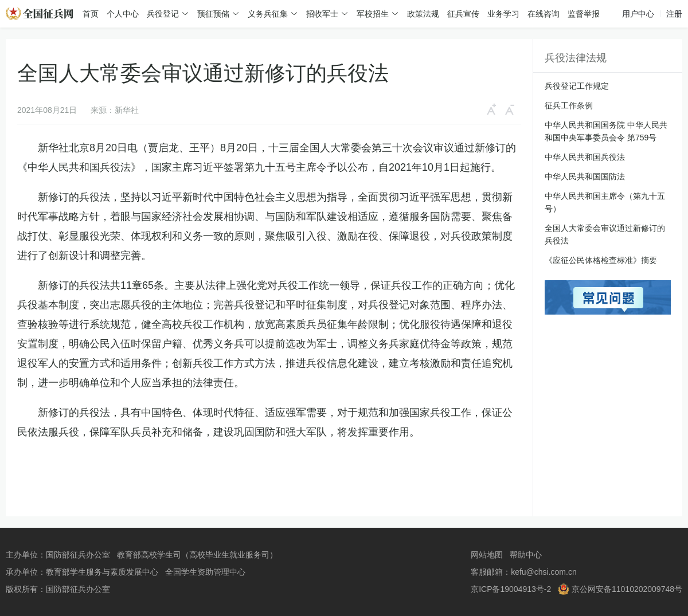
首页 (91, 14)
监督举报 (584, 14)
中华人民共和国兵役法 (585, 157)
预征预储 (213, 14)
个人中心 (123, 14)
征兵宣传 (463, 14)
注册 (674, 14)
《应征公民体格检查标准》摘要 (601, 260)
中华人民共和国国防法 (585, 176)
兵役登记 (163, 14)
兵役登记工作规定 (577, 86)
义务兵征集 (268, 14)
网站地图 (487, 555)
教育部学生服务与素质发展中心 (102, 572)
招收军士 (322, 14)
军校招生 (373, 14)
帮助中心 (526, 555)
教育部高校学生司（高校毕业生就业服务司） (197, 555)
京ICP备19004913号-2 (511, 589)
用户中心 (638, 14)
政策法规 (423, 14)
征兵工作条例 (569, 105)
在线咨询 (544, 14)
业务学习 (503, 14)
